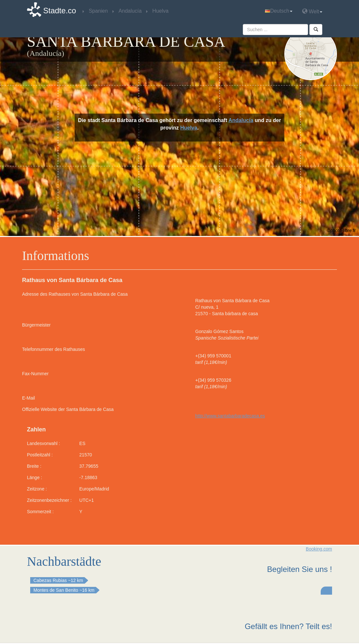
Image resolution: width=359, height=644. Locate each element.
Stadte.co (60, 11)
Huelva (189, 128)
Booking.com (319, 549)
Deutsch (279, 11)
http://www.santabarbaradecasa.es (230, 416)
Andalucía (241, 120)
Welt (312, 11)
